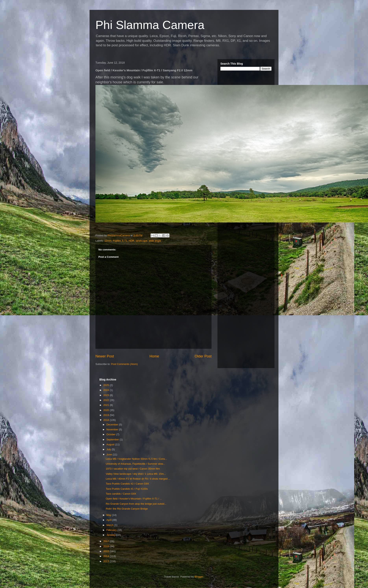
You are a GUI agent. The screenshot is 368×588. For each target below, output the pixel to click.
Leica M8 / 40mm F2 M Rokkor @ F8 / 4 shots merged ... (138, 479)
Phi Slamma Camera (150, 25)
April (109, 520)
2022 (107, 400)
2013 (107, 561)
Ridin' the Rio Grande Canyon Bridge (127, 509)
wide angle (155, 241)
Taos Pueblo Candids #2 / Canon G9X (127, 484)
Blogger (199, 577)
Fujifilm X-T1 (120, 241)
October (111, 434)
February (112, 530)
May (109, 515)
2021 (107, 405)
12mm (108, 241)
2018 (107, 420)
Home (154, 356)
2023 (107, 395)
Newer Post (105, 356)
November (113, 429)
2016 (107, 546)
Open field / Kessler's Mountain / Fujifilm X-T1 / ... (134, 499)
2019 (107, 415)
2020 (107, 410)
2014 (107, 556)
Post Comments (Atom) (124, 364)
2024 (107, 390)
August (111, 444)
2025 (107, 385)
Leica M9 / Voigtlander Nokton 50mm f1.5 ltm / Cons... (136, 459)
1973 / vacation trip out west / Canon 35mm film (133, 469)
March (110, 525)
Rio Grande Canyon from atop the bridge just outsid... (136, 504)
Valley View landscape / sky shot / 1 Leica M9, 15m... (136, 474)
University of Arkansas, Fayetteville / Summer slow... (135, 464)
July (109, 449)
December (113, 425)
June (110, 454)
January (111, 535)
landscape (142, 241)
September (113, 440)
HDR (131, 241)
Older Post (203, 356)
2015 (107, 551)
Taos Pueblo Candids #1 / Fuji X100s (127, 489)
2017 (107, 541)
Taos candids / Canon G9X (121, 494)
